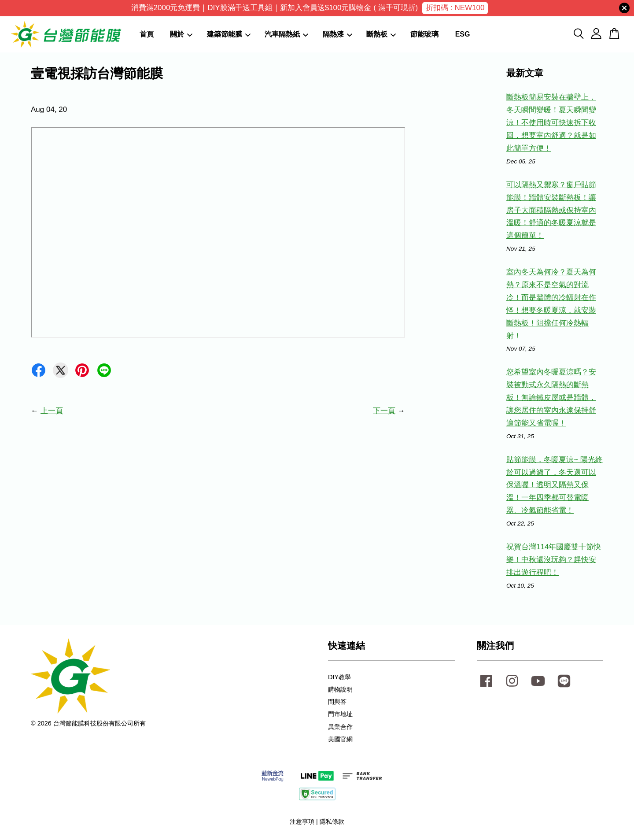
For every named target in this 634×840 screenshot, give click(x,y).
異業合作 (340, 727)
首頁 (147, 34)
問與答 (337, 702)
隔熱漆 (337, 34)
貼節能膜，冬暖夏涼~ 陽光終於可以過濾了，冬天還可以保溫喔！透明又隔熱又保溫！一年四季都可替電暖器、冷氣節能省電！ (555, 485)
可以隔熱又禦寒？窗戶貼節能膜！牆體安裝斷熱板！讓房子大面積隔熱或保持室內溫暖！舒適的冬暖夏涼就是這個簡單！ (551, 210)
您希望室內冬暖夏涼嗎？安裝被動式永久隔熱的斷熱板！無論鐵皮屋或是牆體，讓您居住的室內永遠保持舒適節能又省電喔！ (551, 398)
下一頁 (384, 411)
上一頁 (52, 411)
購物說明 (340, 689)
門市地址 (340, 714)
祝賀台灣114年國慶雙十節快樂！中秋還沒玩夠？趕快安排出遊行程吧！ (554, 560)
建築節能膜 (229, 34)
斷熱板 (381, 34)
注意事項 (302, 821)
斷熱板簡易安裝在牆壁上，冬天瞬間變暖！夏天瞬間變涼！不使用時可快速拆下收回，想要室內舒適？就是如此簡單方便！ (551, 123)
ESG (463, 34)
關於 (181, 34)
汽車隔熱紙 (286, 34)
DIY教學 (339, 677)
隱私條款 (332, 821)
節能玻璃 (424, 34)
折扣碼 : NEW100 (455, 8)
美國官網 (340, 739)
